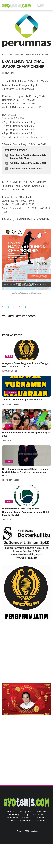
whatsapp (41, 818)
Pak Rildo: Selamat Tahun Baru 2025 (28, 163)
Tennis (9, 356)
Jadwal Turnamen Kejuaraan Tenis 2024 (24, 400)
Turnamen (13, 54)
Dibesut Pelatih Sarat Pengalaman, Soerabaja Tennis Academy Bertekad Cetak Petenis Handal (26, 512)
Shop (26, 815)
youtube (41, 821)
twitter (27, 818)
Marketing (14, 815)
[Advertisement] (26, 653)
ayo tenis (34, 831)
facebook (13, 818)
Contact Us (38, 815)
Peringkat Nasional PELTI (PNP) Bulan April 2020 (26, 434)
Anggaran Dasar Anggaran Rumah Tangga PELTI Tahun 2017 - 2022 (25, 365)
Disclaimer (42, 812)
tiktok (12, 821)
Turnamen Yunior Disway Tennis (26, 168)
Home (5, 54)
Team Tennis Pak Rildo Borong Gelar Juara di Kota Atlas (28, 156)
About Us (10, 812)
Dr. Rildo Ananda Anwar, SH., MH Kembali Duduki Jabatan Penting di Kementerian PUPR (25, 472)
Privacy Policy (26, 812)
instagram (26, 821)
